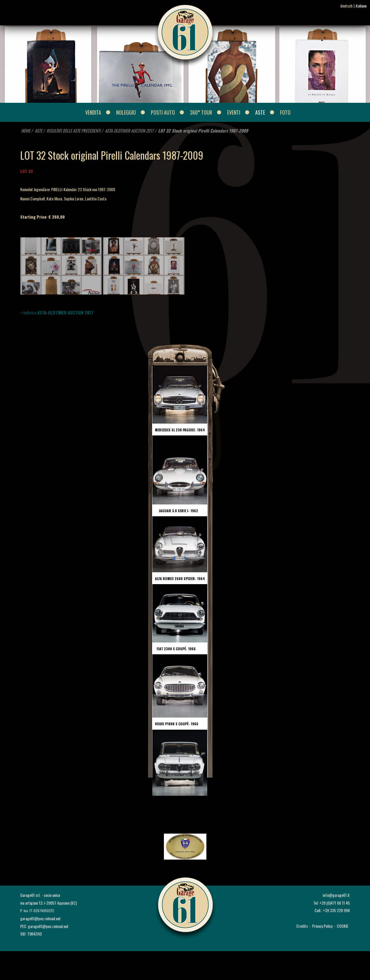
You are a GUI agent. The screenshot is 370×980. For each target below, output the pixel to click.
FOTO (285, 112)
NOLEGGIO (126, 112)
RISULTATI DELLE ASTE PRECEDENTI (74, 131)
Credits (302, 926)
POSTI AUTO (163, 112)
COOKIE (343, 926)
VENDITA (93, 112)
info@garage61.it (336, 895)
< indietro (57, 312)
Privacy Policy (322, 926)
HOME (26, 131)
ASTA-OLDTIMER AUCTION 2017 (129, 131)
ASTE (260, 112)
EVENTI (234, 112)
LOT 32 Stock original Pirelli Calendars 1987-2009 (203, 131)
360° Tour (201, 112)
